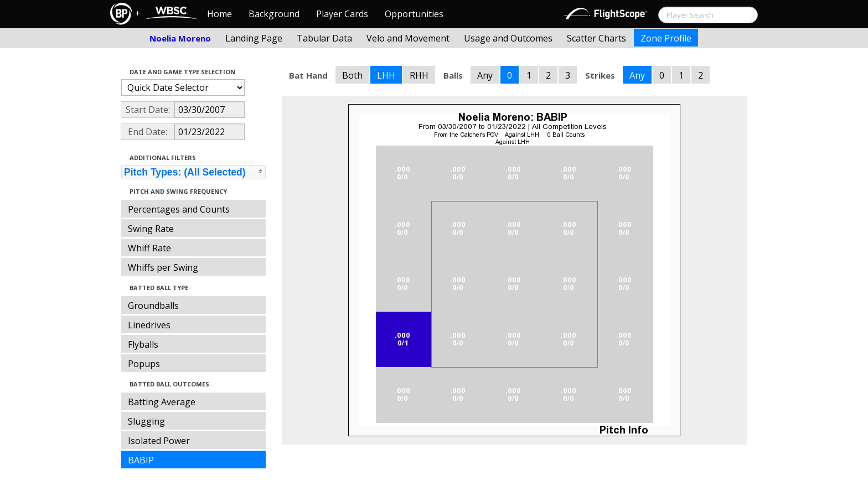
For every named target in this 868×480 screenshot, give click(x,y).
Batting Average (162, 402)
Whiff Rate (149, 248)
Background (274, 14)
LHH (386, 75)
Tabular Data (324, 38)
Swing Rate (151, 229)
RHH (419, 75)
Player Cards (342, 14)
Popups (144, 364)
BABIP (141, 460)
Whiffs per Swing (163, 267)
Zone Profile (666, 38)
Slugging (146, 421)
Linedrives (149, 325)
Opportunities (414, 14)
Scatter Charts (596, 38)
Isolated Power (159, 441)
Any (485, 75)
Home (219, 14)
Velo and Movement (408, 38)
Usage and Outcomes (508, 38)
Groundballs (153, 306)
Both (352, 75)
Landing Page (254, 38)
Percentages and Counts (179, 209)
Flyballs (143, 344)
